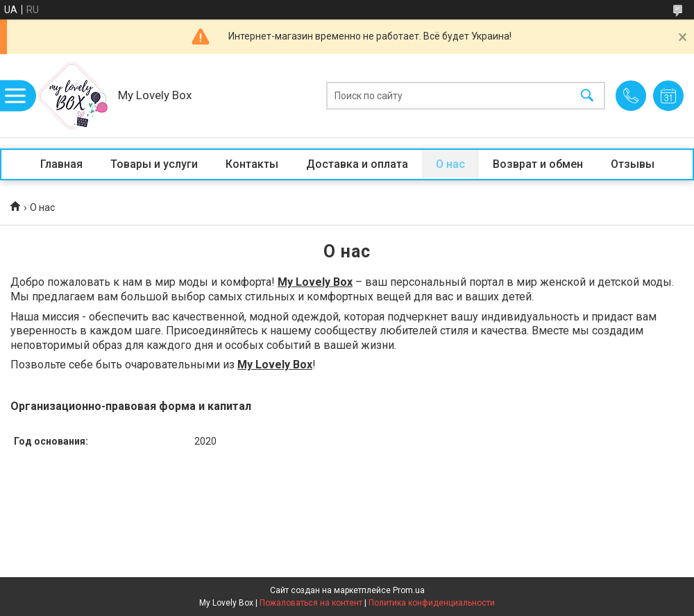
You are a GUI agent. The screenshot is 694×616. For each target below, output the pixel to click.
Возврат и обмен (538, 164)
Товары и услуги (154, 164)
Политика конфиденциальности (432, 603)
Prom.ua (409, 590)
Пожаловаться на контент (311, 603)
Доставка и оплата (357, 164)
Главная (61, 164)
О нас (450, 164)
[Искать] (587, 96)
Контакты (252, 164)
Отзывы (633, 164)
